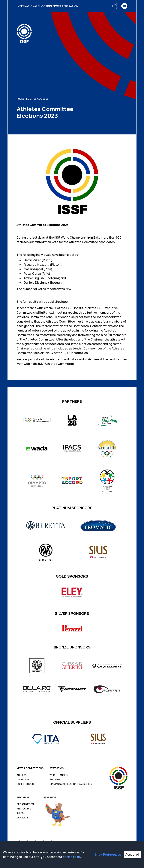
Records (55, 780)
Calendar (23, 780)
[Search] (115, 6)
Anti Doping (24, 809)
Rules (20, 813)
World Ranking (59, 775)
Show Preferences (108, 855)
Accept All (132, 855)
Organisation (25, 804)
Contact (22, 818)
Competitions (25, 784)
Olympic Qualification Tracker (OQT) (72, 784)
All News (22, 775)
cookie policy (72, 857)
